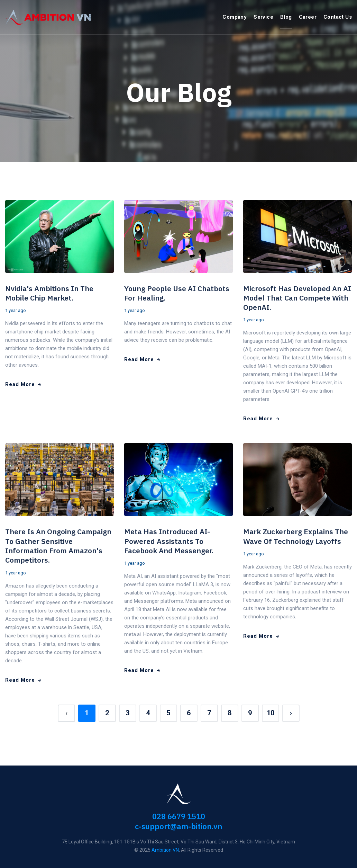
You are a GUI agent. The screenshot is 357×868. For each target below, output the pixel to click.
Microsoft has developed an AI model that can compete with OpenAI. (297, 298)
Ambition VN (165, 850)
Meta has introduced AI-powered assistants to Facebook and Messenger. (169, 541)
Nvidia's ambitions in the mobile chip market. (49, 293)
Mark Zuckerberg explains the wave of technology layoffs (296, 536)
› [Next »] (291, 713)
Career (308, 17)
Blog (286, 17)
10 (271, 713)
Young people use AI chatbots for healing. (177, 293)
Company (235, 17)
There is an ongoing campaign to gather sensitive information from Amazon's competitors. (58, 546)
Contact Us (338, 17)
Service (263, 17)
